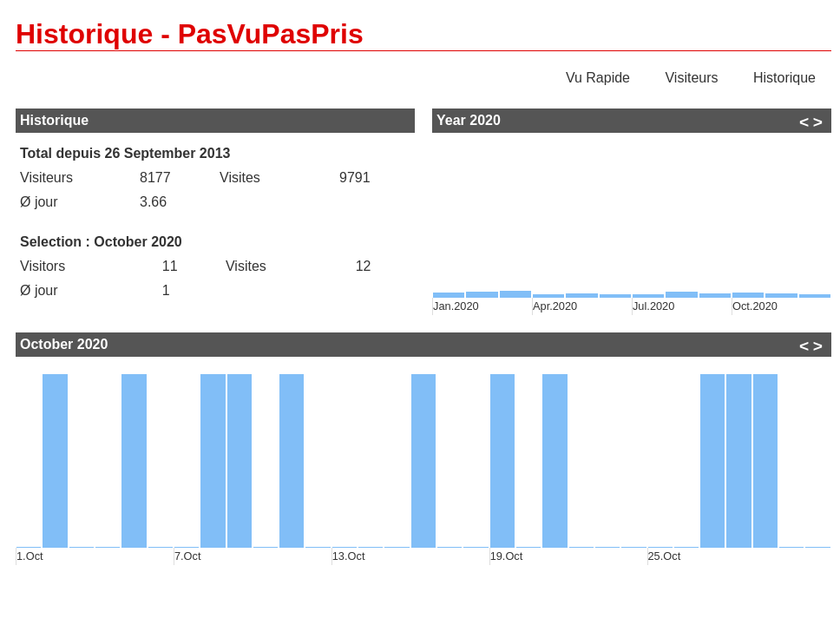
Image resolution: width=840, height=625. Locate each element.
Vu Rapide (598, 78)
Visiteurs (691, 78)
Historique (784, 78)
